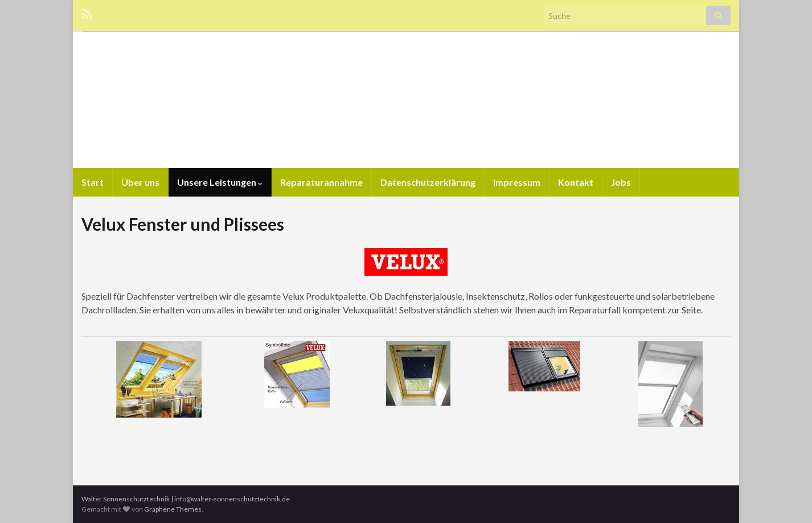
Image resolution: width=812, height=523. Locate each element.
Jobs (621, 182)
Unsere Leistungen (220, 182)
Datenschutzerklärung (428, 182)
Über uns (140, 182)
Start (93, 182)
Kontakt (576, 182)
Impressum (517, 182)
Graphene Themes (173, 509)
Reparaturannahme (321, 182)
